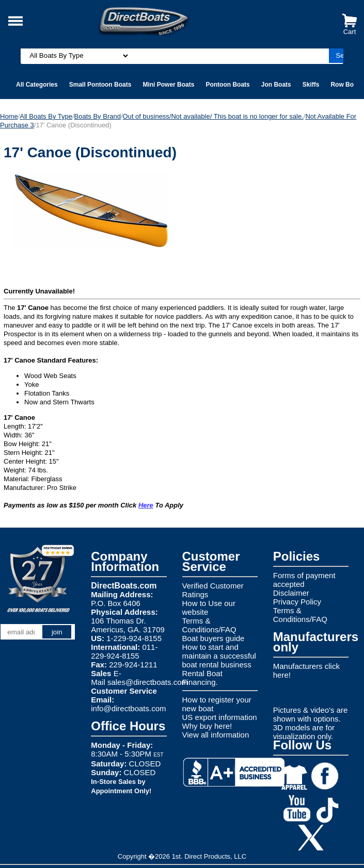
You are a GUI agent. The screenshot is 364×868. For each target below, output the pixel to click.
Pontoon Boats (227, 85)
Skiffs (311, 85)
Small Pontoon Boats (100, 85)
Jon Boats (276, 85)
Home (9, 116)
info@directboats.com (128, 708)
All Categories (37, 85)
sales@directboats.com (148, 682)
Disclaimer (291, 593)
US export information (220, 717)
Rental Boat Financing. (202, 678)
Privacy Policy (297, 602)
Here (146, 505)
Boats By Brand (98, 116)
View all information (216, 735)
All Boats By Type (46, 116)
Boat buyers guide (213, 638)
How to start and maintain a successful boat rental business (219, 656)
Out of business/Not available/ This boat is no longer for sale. (213, 116)
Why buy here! (207, 726)
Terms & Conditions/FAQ (209, 625)
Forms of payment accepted (304, 580)
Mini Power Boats (168, 85)
